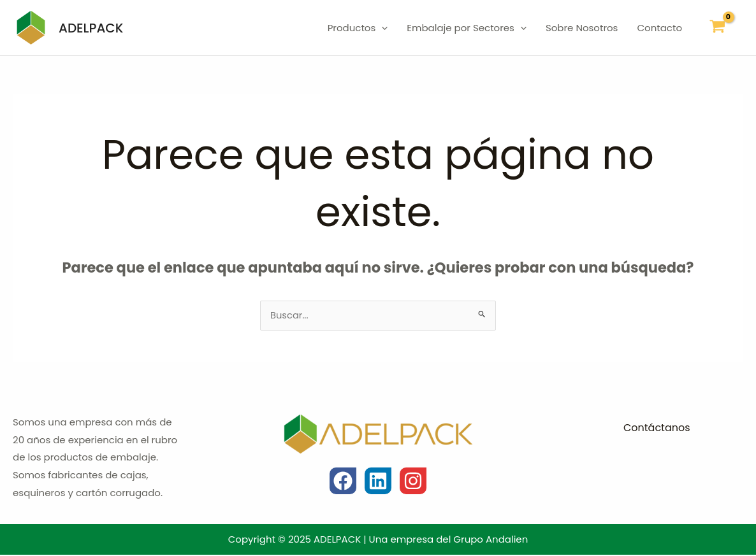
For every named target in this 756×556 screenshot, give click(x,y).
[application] (382, 28)
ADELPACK (91, 28)
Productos (358, 28)
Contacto (659, 28)
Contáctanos (657, 429)
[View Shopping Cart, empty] (717, 28)
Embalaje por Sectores (467, 28)
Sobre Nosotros (582, 28)
